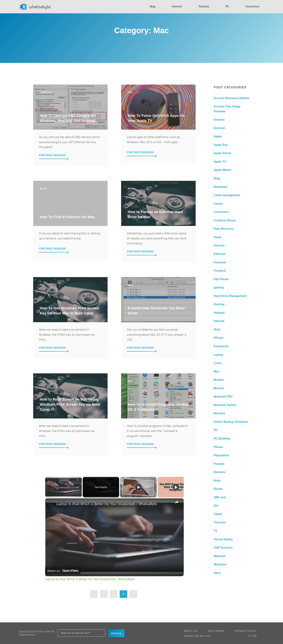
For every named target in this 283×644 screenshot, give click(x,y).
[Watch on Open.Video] (63, 571)
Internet (177, 7)
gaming (219, 287)
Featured (220, 262)
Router (218, 489)
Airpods (219, 120)
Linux (218, 363)
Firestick (220, 271)
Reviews (219, 472)
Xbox (217, 573)
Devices (219, 245)
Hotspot (219, 313)
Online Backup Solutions (231, 422)
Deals (218, 237)
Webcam (220, 556)
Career (218, 204)
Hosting (219, 304)
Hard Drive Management (230, 296)
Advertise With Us (197, 636)
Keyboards (221, 346)
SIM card (220, 497)
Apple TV (220, 162)
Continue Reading (53, 155)
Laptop (218, 355)
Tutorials (204, 7)
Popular (219, 464)
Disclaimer (216, 631)
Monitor (219, 388)
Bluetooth (220, 187)
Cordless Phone (225, 220)
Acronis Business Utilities (231, 98)
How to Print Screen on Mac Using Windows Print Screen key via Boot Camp (70, 404)
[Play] (138, 487)
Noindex (219, 413)
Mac (216, 371)
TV (215, 531)
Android (219, 128)
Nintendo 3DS (223, 397)
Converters (252, 7)
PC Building (222, 439)
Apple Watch (222, 170)
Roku (217, 481)
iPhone (218, 338)
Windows (220, 564)
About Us (191, 631)
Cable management (227, 195)
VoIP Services (223, 548)
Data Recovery (224, 229)
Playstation (221, 455)
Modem (219, 380)
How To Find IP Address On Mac (67, 217)
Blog (153, 7)
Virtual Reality (223, 539)
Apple (218, 136)
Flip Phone (221, 279)
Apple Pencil (222, 153)
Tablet (218, 514)
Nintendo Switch (225, 405)
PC (227, 7)
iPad (217, 329)
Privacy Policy (246, 631)
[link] (51, 504)
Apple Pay (221, 145)
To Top (252, 636)
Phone (218, 447)
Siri (216, 506)
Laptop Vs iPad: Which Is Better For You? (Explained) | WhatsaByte (107, 504)
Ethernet (220, 254)
